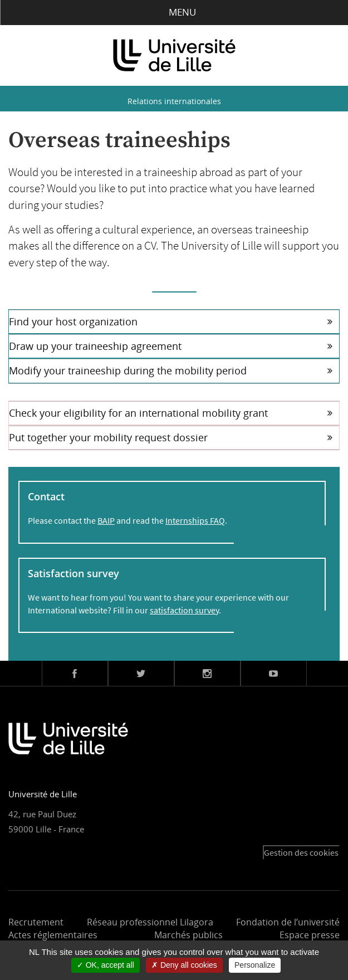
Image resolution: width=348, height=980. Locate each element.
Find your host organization (171, 321)
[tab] (174, 321)
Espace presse (310, 935)
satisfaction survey (184, 610)
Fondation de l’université (288, 922)
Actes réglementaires (53, 935)
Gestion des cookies (301, 852)
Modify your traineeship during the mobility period (171, 370)
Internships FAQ (195, 520)
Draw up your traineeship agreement (171, 346)
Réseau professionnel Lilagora (150, 922)
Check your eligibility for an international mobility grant (171, 413)
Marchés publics (188, 935)
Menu (174, 12)
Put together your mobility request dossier (171, 437)
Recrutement (36, 922)
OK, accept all (106, 965)
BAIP (106, 520)
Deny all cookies (184, 965)
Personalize (255, 965)
